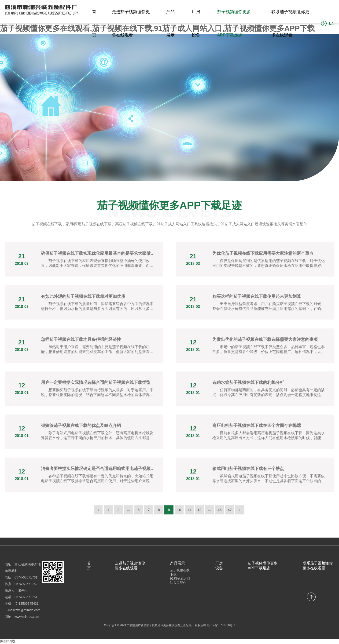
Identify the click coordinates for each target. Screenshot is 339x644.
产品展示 (170, 23)
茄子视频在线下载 (180, 572)
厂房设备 (196, 23)
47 (232, 513)
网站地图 (7, 641)
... (127, 513)
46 (222, 513)
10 (180, 513)
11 (190, 513)
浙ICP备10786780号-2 (221, 625)
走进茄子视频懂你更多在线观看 (131, 23)
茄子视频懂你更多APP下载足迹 (234, 23)
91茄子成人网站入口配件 (180, 581)
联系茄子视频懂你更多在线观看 (290, 23)
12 (201, 513)
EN (332, 23)
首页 (94, 23)
